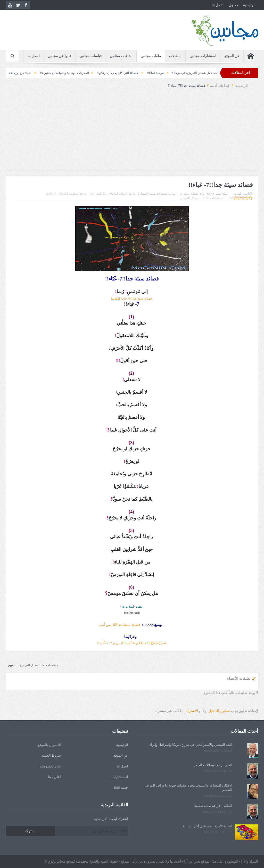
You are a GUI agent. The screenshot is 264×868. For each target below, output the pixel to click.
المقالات (175, 56)
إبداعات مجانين (121, 56)
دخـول (233, 5)
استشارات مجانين (203, 56)
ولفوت (238, 194)
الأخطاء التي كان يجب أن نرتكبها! (112, 73)
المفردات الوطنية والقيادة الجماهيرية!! (58, 73)
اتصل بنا (218, 5)
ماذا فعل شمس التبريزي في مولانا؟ (189, 73)
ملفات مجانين (151, 56)
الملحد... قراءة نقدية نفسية (213, 806)
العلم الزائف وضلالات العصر (213, 765)
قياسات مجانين (91, 56)
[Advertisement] (132, 130)
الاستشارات (120, 777)
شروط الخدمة (51, 755)
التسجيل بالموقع (49, 745)
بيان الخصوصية (50, 766)
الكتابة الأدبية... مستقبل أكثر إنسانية (207, 826)
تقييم (11, 665)
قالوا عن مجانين (60, 56)
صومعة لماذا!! (150, 73)
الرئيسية (249, 5)
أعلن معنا (54, 777)
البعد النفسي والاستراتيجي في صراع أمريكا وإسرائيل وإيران (190, 745)
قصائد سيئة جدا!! (128, 625)
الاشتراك (191, 711)
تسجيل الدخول (219, 711)
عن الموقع (232, 56)
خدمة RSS (121, 787)
